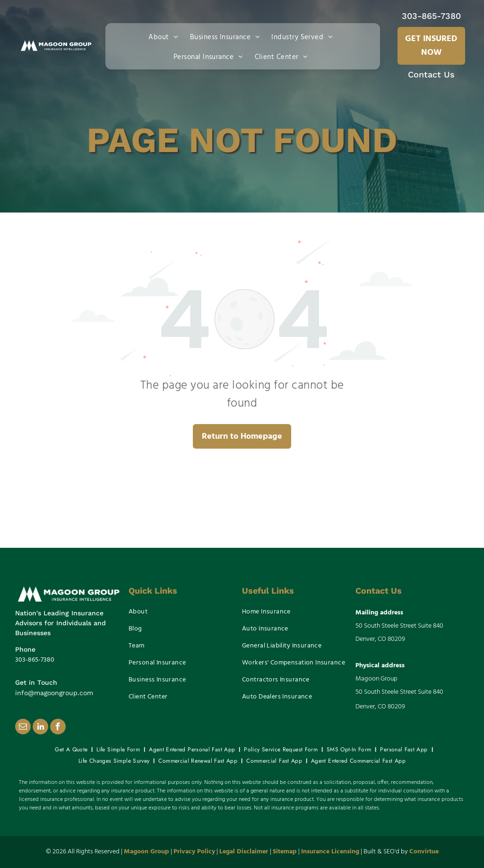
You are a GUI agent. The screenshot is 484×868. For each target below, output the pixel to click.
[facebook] (58, 728)
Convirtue (424, 852)
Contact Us (431, 74)
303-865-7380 (431, 16)
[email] (23, 728)
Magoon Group (147, 852)
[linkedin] (40, 728)
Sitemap (285, 852)
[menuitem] (165, 36)
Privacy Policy (194, 852)
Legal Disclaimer (244, 852)
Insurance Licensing (330, 852)
